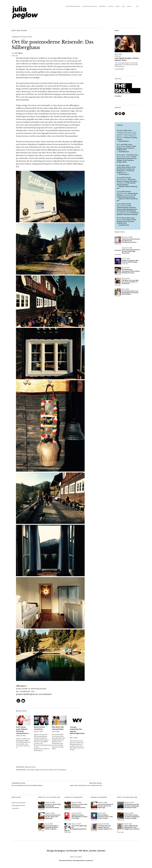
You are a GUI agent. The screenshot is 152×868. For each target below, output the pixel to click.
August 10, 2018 (129, 813)
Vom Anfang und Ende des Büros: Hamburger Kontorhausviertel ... (132, 806)
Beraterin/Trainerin (73, 6)
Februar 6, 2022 (50, 813)
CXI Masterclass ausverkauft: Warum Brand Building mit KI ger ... (131, 271)
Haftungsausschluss (18, 805)
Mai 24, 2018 (128, 824)
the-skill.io (118, 96)
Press (118, 6)
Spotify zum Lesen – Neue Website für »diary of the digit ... (79, 817)
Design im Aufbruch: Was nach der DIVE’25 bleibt (130, 261)
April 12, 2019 (102, 813)
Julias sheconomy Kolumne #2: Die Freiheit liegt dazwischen (131, 251)
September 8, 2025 (127, 248)
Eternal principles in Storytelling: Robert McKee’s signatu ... (52, 827)
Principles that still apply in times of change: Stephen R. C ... (105, 827)
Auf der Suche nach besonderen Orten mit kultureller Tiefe (86, 784)
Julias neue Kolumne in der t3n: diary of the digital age (53, 817)
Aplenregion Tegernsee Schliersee (38, 770)
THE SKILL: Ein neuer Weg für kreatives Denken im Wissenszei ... (130, 282)
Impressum (15, 808)
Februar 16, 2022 (50, 802)
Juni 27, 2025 (126, 259)
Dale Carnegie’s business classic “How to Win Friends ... (105, 817)
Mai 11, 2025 (125, 289)
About (129, 6)
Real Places (22, 31)
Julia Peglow (19, 53)
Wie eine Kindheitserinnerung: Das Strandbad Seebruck (27, 784)
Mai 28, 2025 (126, 268)
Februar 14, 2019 (76, 824)
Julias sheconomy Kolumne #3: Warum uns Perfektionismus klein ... (131, 241)
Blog (123, 6)
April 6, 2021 (118, 54)
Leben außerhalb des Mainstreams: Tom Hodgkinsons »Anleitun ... (128, 828)
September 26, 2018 (103, 824)
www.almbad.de (45, 694)
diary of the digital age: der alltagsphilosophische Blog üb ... (76, 828)
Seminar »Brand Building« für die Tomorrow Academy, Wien (126, 148)
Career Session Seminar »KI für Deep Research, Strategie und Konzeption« (126, 169)
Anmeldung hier (124, 141)
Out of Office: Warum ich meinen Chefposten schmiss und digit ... (132, 817)
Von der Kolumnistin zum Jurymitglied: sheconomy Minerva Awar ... (130, 293)
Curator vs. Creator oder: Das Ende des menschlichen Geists (53, 806)
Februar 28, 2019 (76, 813)
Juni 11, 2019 (49, 824)
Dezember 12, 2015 (27, 37)
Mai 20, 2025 (126, 278)
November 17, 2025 (127, 237)
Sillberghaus (62, 770)
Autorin (111, 6)
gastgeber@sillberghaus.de (27, 694)
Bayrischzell (53, 770)
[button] (18, 701)
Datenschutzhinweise (19, 803)
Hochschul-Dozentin (90, 6)
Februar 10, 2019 (129, 802)
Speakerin (102, 6)
